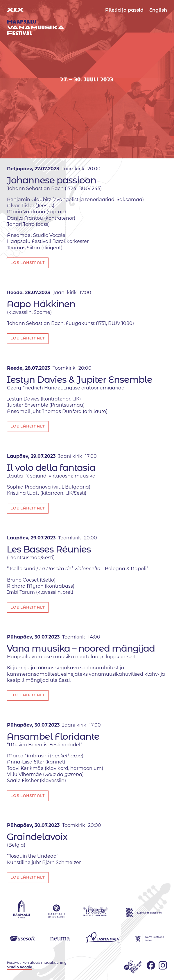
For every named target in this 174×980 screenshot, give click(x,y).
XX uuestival (36, 22)
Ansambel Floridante (53, 736)
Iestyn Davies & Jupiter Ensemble (79, 380)
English (158, 10)
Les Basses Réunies (49, 549)
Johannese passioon (51, 180)
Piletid (124, 10)
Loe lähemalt (28, 263)
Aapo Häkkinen (41, 304)
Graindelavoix (37, 837)
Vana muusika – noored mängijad (81, 648)
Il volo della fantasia (51, 468)
